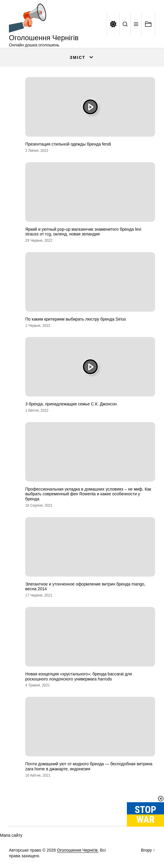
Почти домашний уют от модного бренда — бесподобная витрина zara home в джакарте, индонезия (89, 766)
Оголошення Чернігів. (78, 850)
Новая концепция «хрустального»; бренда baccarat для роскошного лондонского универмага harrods (79, 676)
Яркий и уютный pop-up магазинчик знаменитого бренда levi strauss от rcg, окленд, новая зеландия (83, 232)
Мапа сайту (11, 835)
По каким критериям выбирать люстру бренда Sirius (76, 319)
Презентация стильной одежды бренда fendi (68, 144)
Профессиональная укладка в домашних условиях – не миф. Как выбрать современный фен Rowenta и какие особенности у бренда (88, 494)
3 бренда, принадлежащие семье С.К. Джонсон (71, 404)
